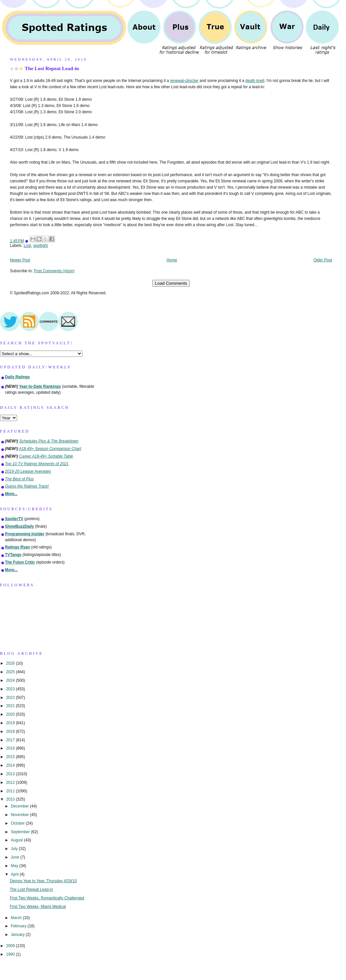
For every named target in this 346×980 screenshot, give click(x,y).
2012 (11, 782)
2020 (11, 714)
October (18, 823)
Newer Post (20, 260)
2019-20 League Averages (28, 471)
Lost (27, 246)
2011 (11, 791)
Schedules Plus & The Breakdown (49, 441)
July (15, 849)
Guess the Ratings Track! (27, 486)
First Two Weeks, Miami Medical (38, 907)
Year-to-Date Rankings (40, 386)
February (19, 926)
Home (172, 260)
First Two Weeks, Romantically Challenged (47, 898)
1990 (11, 954)
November (20, 815)
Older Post (323, 260)
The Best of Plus (19, 479)
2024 (11, 680)
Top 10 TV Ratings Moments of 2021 (37, 464)
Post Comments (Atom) (54, 271)
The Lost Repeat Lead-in (52, 68)
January (18, 935)
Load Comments (171, 283)
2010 (11, 799)
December (20, 806)
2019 (11, 723)
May (15, 866)
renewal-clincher (184, 81)
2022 (11, 698)
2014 (11, 765)
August (17, 840)
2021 (11, 706)
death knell (255, 81)
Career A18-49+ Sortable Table (46, 456)
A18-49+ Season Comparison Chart (50, 449)
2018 (11, 731)
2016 (11, 748)
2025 (11, 672)
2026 (11, 663)
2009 (11, 946)
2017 (11, 740)
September (21, 832)
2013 (11, 774)
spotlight (41, 246)
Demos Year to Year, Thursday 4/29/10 (43, 881)
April (15, 874)
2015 (11, 757)
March (17, 918)
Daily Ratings (17, 377)
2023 (11, 689)
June (16, 857)
